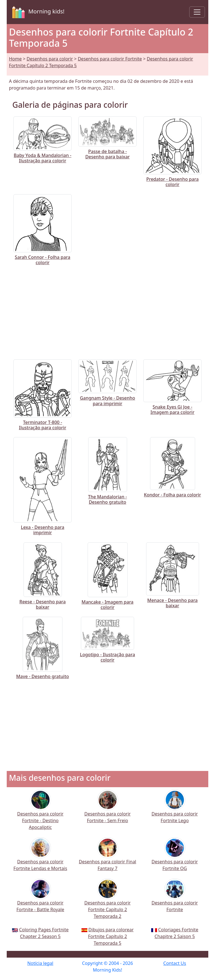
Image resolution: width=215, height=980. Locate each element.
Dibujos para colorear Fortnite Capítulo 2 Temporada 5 (111, 936)
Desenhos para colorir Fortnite (110, 59)
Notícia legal (40, 963)
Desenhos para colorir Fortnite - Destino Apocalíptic (40, 813)
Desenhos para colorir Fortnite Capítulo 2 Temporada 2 (107, 902)
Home (15, 59)
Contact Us (175, 963)
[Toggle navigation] (197, 12)
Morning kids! (37, 12)
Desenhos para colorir (50, 59)
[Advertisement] (107, 311)
